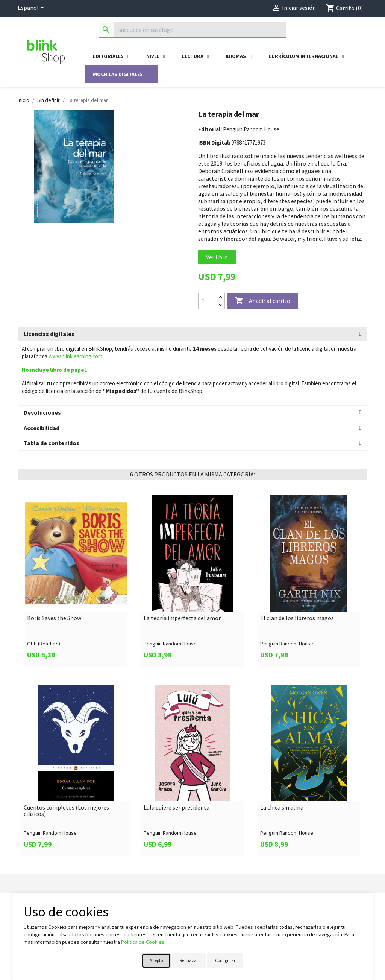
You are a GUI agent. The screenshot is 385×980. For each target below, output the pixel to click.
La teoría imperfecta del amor (182, 618)
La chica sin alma (282, 808)
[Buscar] (192, 30)
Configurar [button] (225, 960)
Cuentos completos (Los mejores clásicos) (66, 811)
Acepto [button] (156, 960)
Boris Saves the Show (54, 618)
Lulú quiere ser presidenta (177, 808)
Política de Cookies (143, 942)
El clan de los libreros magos (297, 618)
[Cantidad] (207, 301)
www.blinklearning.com (75, 356)
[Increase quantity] (220, 297)
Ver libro (217, 257)
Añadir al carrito (263, 301)
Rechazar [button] (189, 960)
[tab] (192, 334)
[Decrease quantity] (220, 305)
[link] (76, 581)
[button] (192, 334)
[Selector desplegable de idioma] (32, 8)
